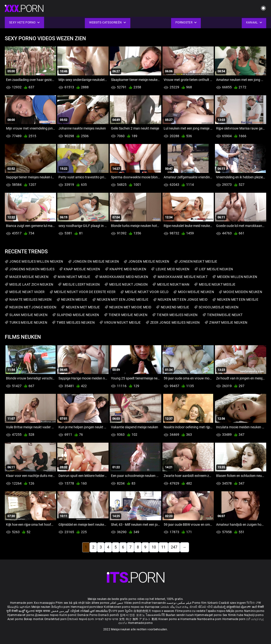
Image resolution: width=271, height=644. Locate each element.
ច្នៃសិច (129, 611)
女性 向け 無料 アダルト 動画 (138, 619)
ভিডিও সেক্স (254, 603)
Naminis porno (254, 611)
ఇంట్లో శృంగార (27, 611)
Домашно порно (47, 615)
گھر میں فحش (61, 611)
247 (174, 547)
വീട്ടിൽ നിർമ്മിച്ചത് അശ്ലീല (89, 611)
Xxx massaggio (44, 603)
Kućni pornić (68, 615)
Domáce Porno (88, 615)
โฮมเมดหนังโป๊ (156, 615)
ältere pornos (101, 603)
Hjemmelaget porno (208, 615)
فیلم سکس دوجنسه (179, 603)
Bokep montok (34, 619)
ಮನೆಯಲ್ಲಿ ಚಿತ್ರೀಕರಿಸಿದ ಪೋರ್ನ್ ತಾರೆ (236, 607)
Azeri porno (16, 619)
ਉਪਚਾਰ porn (117, 611)
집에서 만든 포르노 (133, 615)
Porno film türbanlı (205, 603)
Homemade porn (22, 603)
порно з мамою (163, 611)
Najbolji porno (254, 615)
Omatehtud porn (56, 619)
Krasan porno (168, 619)
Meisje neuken (41, 607)
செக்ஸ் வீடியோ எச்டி (174, 607)
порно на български (145, 607)
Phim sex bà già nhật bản (73, 603)
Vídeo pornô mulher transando (145, 603)
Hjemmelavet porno (21, 615)
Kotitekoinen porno (117, 607)
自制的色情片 (143, 611)
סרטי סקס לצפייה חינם (103, 619)
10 (154, 547)
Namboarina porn (210, 619)
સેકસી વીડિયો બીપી (201, 607)
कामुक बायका (43, 611)
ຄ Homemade (187, 619)
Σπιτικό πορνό (78, 619)
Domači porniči (109, 615)
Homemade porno (140, 623)
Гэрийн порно (216, 611)
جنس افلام (117, 603)
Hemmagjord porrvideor (87, 607)
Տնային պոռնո (19, 607)
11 (163, 547)
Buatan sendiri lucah (180, 615)
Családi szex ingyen (232, 603)
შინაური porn (61, 607)
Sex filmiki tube (233, 615)
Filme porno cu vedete (190, 611)
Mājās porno (235, 611)
